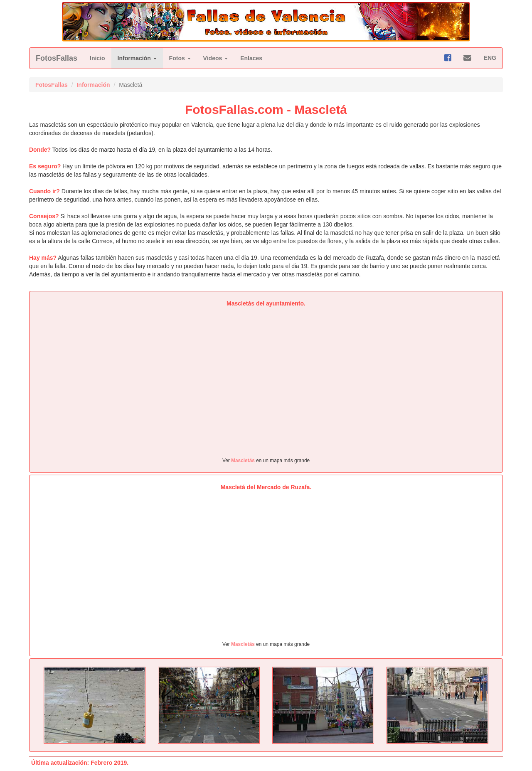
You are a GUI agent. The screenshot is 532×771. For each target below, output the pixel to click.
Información (137, 58)
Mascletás (243, 461)
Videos (216, 58)
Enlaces (251, 58)
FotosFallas (57, 58)
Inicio (97, 58)
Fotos (180, 58)
